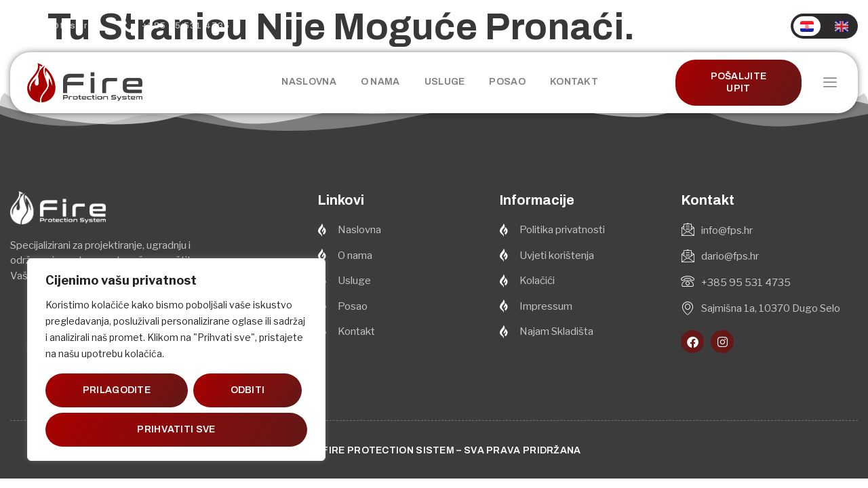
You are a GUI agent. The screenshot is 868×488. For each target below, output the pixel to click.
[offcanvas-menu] (830, 83)
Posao (507, 82)
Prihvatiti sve (176, 429)
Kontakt (574, 82)
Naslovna (309, 82)
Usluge (445, 82)
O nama (380, 82)
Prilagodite (117, 390)
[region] (176, 360)
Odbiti (247, 390)
